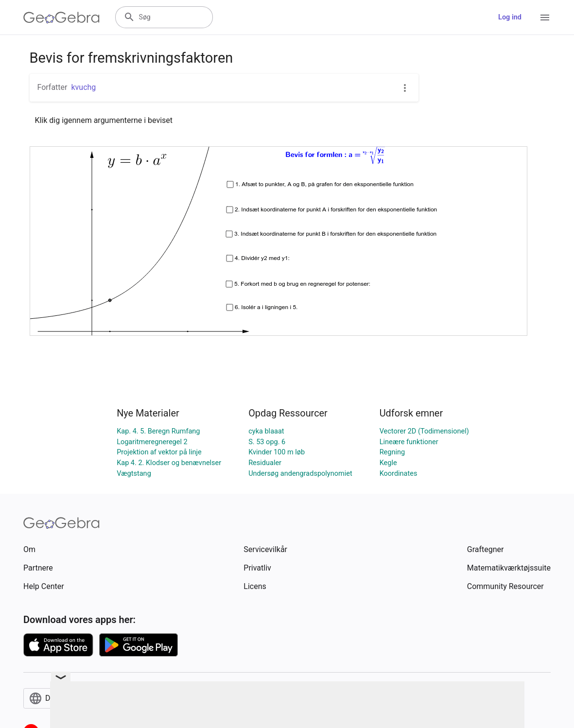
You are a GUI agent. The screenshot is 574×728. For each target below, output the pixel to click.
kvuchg (83, 87)
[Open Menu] (545, 17)
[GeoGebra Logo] (61, 17)
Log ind (510, 17)
